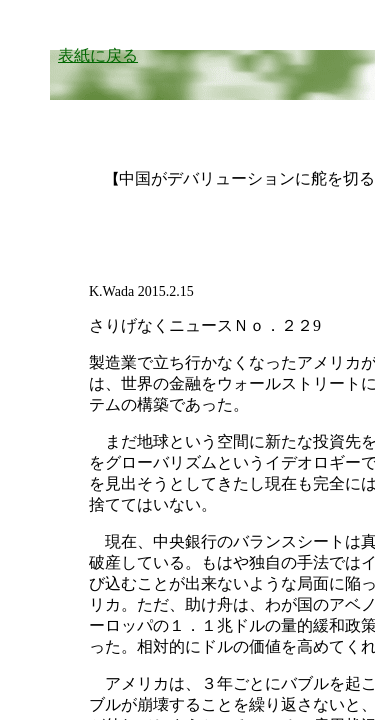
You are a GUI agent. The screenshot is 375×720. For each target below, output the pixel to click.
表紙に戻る (98, 55)
